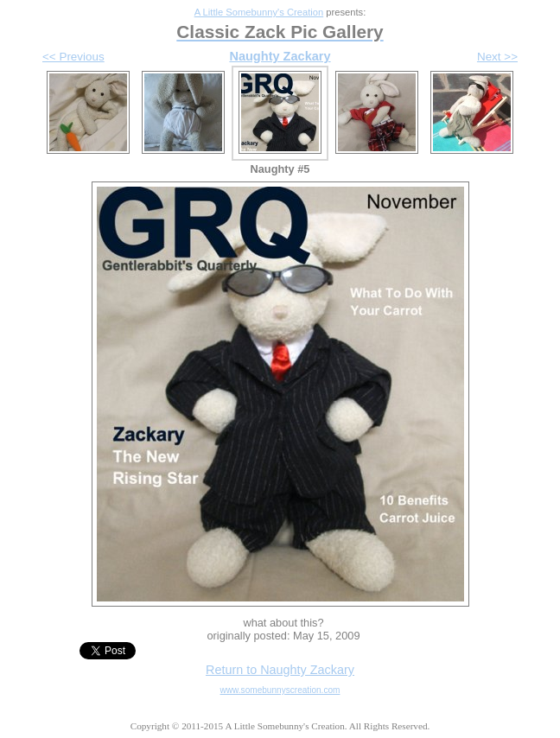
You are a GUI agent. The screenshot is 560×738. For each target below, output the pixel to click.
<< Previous (73, 57)
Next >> (497, 57)
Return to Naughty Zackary (280, 670)
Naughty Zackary (280, 56)
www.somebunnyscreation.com (280, 690)
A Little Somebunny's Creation (259, 12)
